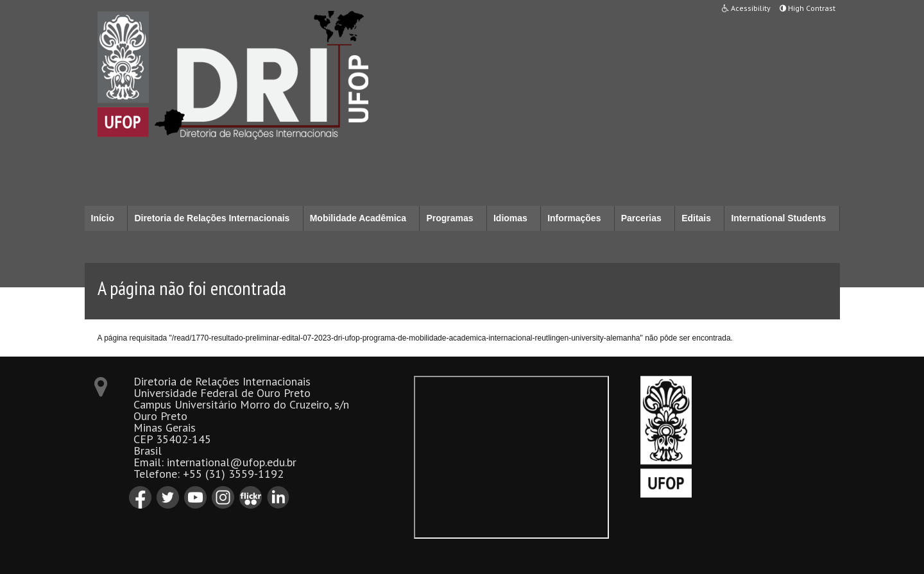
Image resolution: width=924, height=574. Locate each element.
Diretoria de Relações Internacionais (212, 218)
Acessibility (746, 8)
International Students (778, 218)
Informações (574, 218)
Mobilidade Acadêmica (358, 218)
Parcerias (641, 218)
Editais (696, 218)
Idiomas (510, 218)
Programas (449, 218)
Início (103, 218)
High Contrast (808, 8)
